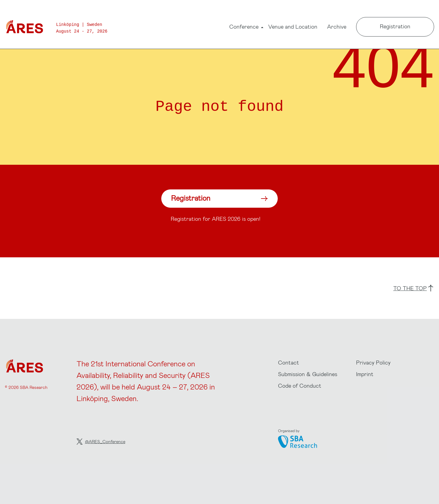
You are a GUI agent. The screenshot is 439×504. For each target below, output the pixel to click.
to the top (413, 288)
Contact (289, 362)
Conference (244, 27)
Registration (395, 26)
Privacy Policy (373, 362)
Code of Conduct (300, 386)
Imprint (365, 374)
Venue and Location (293, 26)
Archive (337, 26)
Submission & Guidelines (308, 374)
